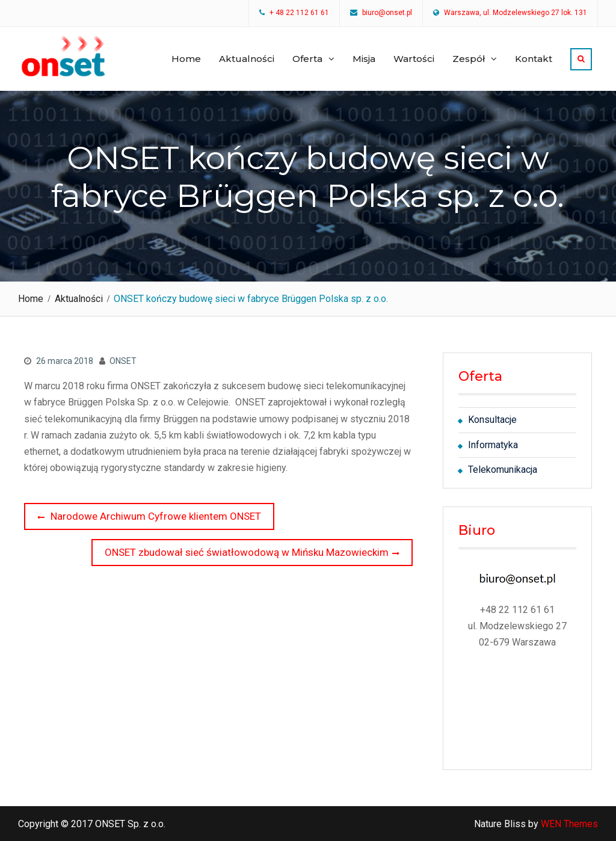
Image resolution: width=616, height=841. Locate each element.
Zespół (469, 59)
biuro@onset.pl (387, 13)
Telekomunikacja (503, 470)
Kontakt (534, 59)
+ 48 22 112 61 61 (299, 13)
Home (186, 59)
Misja (364, 59)
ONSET (123, 361)
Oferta (307, 59)
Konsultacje (492, 420)
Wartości (414, 59)
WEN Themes (569, 824)
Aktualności (247, 59)
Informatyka (493, 445)
